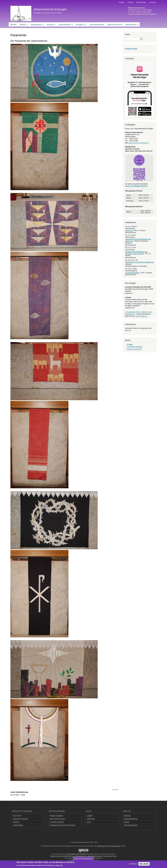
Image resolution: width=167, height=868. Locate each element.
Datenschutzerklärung (131, 819)
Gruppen (130, 2)
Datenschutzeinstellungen (83, 859)
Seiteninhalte (91, 819)
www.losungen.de (141, 316)
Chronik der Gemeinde (134, 349)
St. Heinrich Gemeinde (57, 822)
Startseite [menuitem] (13, 25)
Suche (89, 822)
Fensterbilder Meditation (134, 347)
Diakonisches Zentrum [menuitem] (115, 25)
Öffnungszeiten (141, 2)
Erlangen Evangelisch (57, 816)
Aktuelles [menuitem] (23, 25)
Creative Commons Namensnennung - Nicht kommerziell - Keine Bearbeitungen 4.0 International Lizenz (83, 856)
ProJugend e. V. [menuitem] (81, 25)
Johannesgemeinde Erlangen (76, 854)
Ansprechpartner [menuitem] (37, 25)
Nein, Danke (144, 864)
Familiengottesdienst (133, 273)
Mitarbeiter (16, 822)
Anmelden (153, 2)
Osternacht (129, 231)
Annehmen (133, 864)
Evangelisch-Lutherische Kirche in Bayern (63, 825)
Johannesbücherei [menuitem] (65, 25)
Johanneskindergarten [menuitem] (97, 25)
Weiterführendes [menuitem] (131, 25)
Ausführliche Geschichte (20, 819)
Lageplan (90, 816)
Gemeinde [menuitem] (50, 25)
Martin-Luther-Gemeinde (57, 819)
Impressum (127, 816)
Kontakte (122, 2)
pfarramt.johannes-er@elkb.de (139, 143)
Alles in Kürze (17, 816)
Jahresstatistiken (18, 825)
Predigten (130, 344)
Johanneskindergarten (131, 825)
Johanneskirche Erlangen (50, 9)
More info (59, 866)
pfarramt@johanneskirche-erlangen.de (145, 14)
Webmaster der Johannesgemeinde (109, 846)
